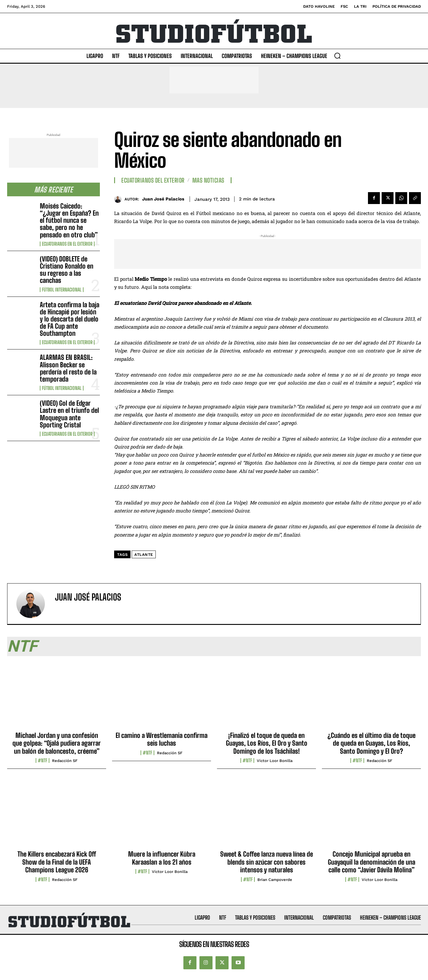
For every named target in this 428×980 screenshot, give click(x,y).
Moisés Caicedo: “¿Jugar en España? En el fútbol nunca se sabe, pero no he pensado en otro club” (69, 220)
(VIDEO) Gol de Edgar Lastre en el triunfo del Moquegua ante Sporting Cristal (69, 414)
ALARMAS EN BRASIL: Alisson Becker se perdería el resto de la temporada (68, 368)
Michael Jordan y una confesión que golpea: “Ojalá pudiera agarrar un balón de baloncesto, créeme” (57, 743)
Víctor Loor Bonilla (275, 761)
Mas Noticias (208, 180)
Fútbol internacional (62, 290)
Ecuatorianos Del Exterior (153, 180)
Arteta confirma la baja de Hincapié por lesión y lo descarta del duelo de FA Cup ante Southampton (70, 319)
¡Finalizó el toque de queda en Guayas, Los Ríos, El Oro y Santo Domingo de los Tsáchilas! (267, 743)
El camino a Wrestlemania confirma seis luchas (162, 739)
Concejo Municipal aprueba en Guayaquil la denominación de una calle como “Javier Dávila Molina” (372, 862)
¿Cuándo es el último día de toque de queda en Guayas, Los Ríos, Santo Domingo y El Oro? (372, 743)
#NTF (43, 761)
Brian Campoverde (275, 880)
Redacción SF (65, 761)
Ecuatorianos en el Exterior (67, 244)
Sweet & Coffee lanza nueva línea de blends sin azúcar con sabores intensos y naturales (267, 862)
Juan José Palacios (163, 199)
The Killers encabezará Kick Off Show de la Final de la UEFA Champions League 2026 (57, 862)
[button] (337, 56)
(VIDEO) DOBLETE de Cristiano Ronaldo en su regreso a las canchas (67, 270)
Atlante (144, 555)
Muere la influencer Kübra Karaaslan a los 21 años (162, 858)
